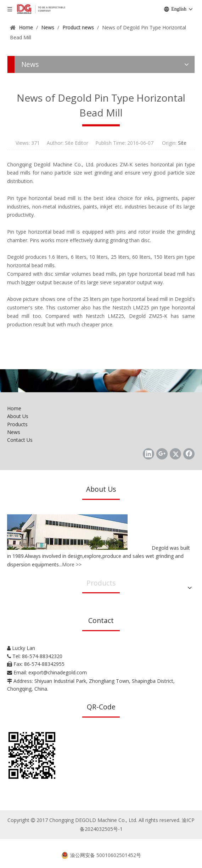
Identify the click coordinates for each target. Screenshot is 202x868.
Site (182, 143)
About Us (18, 416)
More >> (72, 564)
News (14, 432)
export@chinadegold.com (58, 672)
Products (17, 424)
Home (14, 408)
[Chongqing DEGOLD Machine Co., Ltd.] (101, 381)
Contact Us (20, 440)
